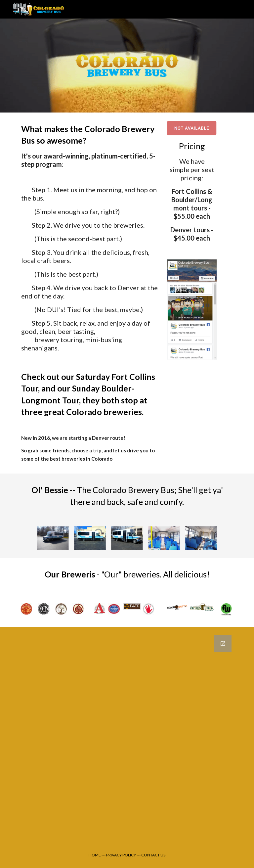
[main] (90, 293)
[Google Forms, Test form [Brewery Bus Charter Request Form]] (127, 735)
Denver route (108, 438)
